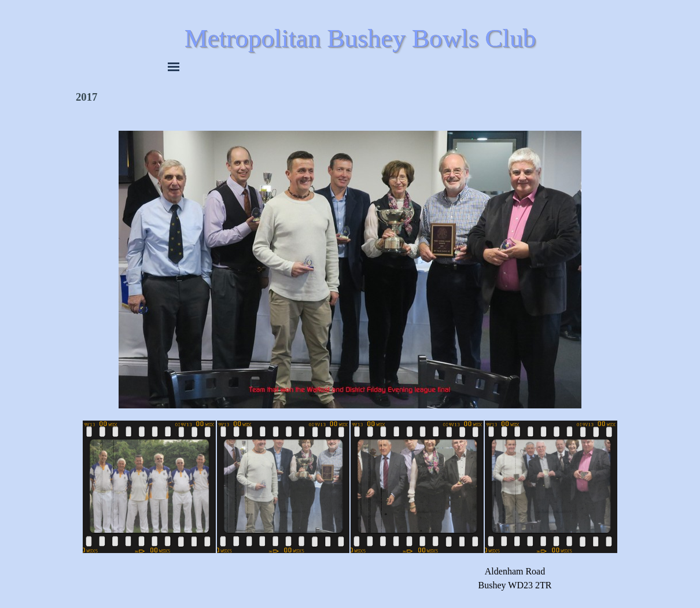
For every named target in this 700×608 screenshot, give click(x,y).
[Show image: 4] (551, 487)
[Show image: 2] (283, 487)
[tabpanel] (515, 578)
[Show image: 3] (417, 487)
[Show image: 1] (149, 487)
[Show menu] (174, 67)
